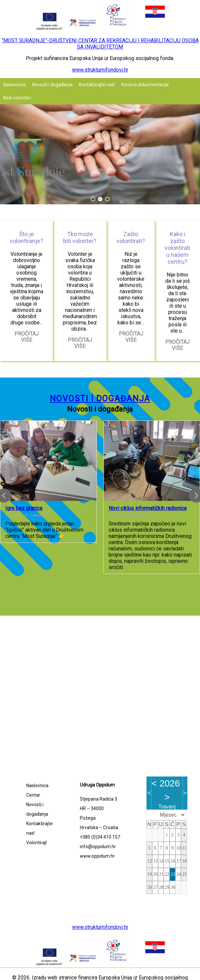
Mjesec (168, 815)
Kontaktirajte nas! (97, 85)
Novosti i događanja (52, 85)
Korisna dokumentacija (145, 85)
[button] (93, 199)
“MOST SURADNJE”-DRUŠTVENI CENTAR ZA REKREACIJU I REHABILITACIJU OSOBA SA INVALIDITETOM (100, 44)
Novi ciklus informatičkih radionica (148, 508)
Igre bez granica (24, 508)
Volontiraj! (36, 843)
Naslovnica (14, 85)
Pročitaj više (27, 337)
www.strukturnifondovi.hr (100, 70)
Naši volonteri (17, 98)
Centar (33, 795)
